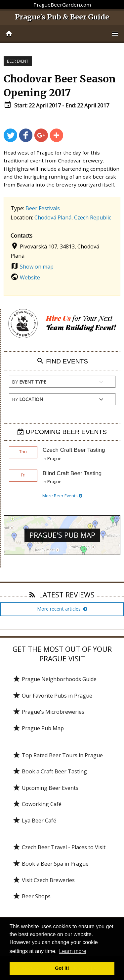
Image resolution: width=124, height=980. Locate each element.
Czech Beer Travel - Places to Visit (59, 847)
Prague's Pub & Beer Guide (62, 17)
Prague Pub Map (38, 728)
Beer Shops (32, 896)
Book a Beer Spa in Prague (51, 864)
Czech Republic (93, 217)
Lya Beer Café (34, 821)
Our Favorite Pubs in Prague (52, 696)
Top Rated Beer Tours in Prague (58, 755)
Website (30, 277)
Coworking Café (37, 804)
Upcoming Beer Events (45, 788)
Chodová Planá (53, 217)
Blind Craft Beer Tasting (72, 473)
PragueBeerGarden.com (62, 5)
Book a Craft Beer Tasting (50, 771)
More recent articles (62, 609)
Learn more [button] (73, 951)
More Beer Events (62, 496)
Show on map (37, 267)
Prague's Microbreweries (48, 712)
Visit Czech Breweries (44, 880)
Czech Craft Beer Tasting (74, 450)
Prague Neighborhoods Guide (55, 679)
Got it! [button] (62, 968)
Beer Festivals (43, 208)
